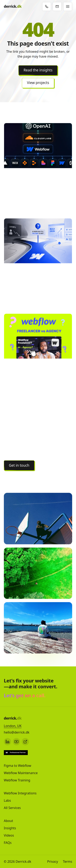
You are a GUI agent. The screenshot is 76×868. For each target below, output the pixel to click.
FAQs (8, 843)
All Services (12, 808)
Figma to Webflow (18, 766)
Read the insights (38, 70)
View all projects (22, 478)
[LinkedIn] (7, 742)
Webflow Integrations (20, 793)
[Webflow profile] (25, 742)
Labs (7, 800)
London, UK (13, 726)
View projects (38, 83)
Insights (10, 828)
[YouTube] (16, 742)
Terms (67, 862)
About (8, 821)
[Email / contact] (57, 6)
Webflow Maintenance (21, 773)
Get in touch (19, 465)
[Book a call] (47, 6)
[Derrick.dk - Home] (13, 6)
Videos (9, 835)
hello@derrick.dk (17, 732)
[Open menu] (68, 6)
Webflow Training (17, 780)
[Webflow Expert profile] (16, 753)
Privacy (53, 862)
